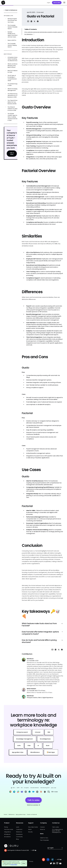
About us (43, 829)
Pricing (6, 827)
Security (30, 832)
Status (30, 829)
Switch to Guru (44, 838)
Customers (19, 829)
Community (19, 837)
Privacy (31, 861)
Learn (18, 827)
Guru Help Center (33, 827)
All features (7, 834)
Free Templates (44, 840)
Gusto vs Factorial (32, 814)
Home (6, 814)
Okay (24, 863)
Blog (17, 839)
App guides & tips (21, 814)
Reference (12, 814)
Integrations (7, 832)
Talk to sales (57, 3)
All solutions (7, 837)
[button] (64, 3)
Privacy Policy (14, 865)
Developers (19, 834)
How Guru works (9, 829)
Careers (42, 827)
